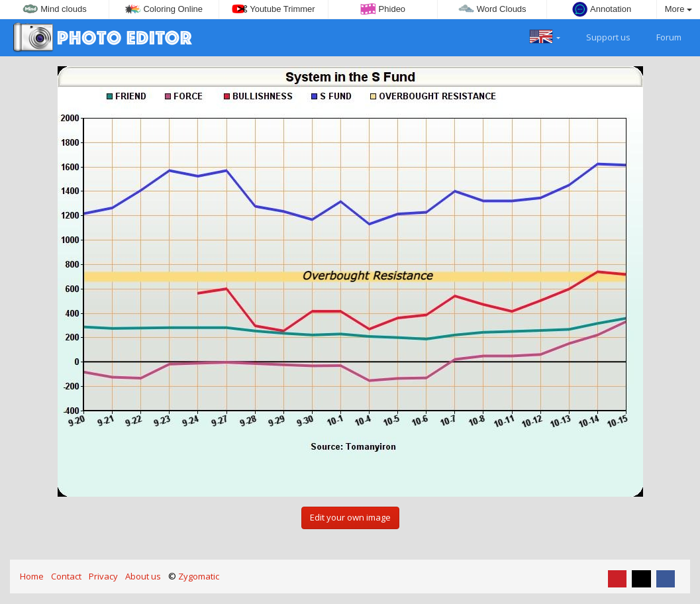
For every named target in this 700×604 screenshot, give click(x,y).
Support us (601, 36)
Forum (661, 36)
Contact (66, 576)
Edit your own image (350, 517)
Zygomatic (199, 576)
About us (143, 576)
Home (32, 576)
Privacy (103, 576)
